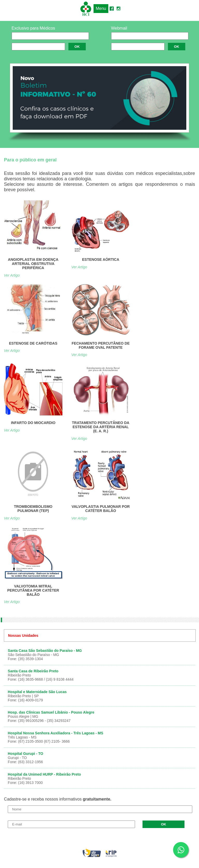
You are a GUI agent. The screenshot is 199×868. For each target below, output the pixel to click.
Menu (101, 8)
